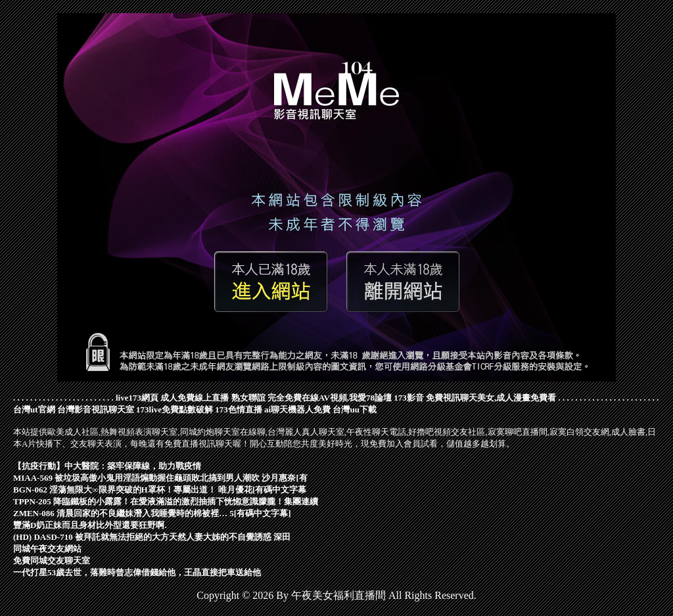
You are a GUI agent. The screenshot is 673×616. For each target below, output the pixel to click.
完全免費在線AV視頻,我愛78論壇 (330, 398)
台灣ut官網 (34, 409)
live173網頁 (137, 398)
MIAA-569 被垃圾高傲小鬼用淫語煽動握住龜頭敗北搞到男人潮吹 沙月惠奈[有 (160, 478)
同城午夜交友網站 (47, 549)
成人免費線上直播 (195, 398)
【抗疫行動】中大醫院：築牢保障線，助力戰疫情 (107, 466)
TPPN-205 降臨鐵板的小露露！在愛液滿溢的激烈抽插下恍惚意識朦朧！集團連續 (166, 501)
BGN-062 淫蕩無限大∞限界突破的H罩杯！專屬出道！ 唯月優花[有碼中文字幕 (160, 490)
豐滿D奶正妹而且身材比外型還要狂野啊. (90, 525)
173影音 (409, 398)
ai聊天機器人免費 (297, 409)
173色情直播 (239, 409)
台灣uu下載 (354, 409)
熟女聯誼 (248, 398)
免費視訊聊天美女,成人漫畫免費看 (491, 398)
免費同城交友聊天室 (52, 561)
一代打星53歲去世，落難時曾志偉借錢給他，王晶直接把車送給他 (137, 572)
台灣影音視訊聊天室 (96, 409)
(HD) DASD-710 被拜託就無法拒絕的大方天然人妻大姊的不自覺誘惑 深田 (152, 537)
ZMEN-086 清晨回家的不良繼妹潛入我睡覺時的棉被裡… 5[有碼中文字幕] (152, 513)
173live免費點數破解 (174, 409)
